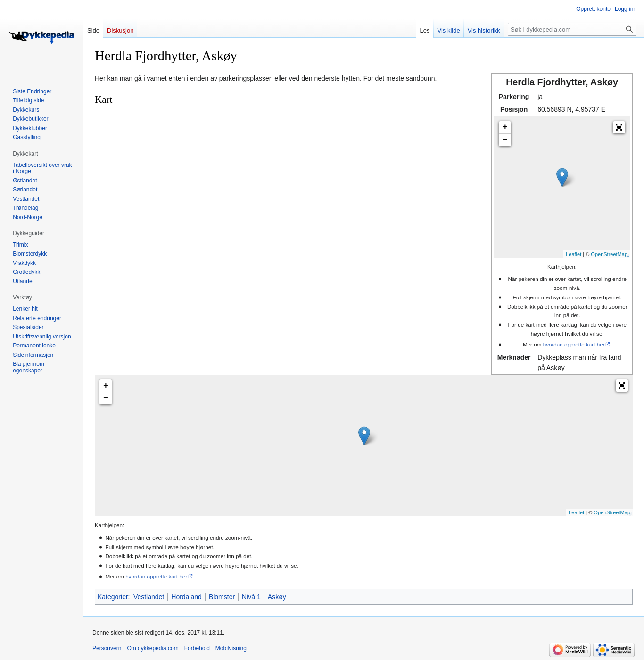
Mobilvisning (231, 648)
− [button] (505, 140)
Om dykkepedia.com (153, 648)
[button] (619, 127)
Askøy (277, 597)
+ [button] (505, 127)
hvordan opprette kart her (574, 344)
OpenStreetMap (609, 254)
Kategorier (113, 597)
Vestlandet (149, 597)
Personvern (107, 648)
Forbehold (197, 648)
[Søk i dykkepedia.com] (572, 29)
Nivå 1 (251, 597)
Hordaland (186, 597)
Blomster (222, 597)
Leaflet (574, 254)
